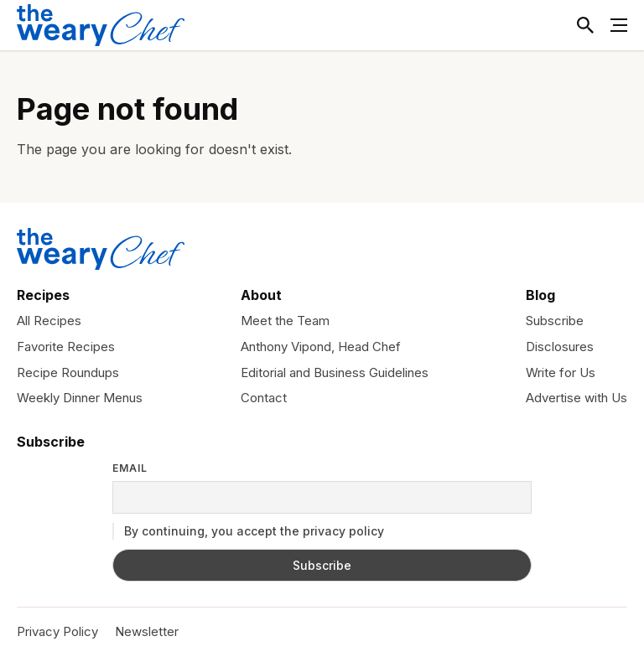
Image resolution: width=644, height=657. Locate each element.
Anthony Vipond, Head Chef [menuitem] (321, 347)
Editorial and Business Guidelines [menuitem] (335, 372)
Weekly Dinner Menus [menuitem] (80, 398)
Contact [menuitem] (264, 398)
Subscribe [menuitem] (555, 321)
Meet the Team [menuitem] (285, 321)
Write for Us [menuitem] (561, 372)
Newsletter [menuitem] (147, 631)
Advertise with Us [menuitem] (576, 398)
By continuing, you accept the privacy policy (248, 531)
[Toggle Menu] (619, 25)
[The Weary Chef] (101, 25)
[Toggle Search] (585, 25)
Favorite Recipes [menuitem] (66, 347)
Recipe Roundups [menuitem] (68, 372)
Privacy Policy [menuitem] (57, 631)
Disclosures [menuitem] (560, 347)
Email (130, 468)
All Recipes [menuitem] (49, 321)
